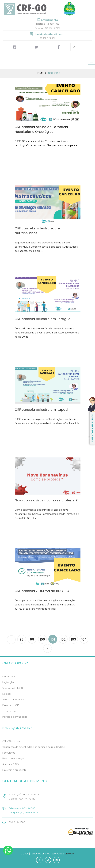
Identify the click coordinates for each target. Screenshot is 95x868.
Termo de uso (10, 711)
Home (40, 73)
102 (63, 639)
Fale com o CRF (11, 706)
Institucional (9, 677)
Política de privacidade (15, 717)
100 (42, 639)
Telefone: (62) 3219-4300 (48, 24)
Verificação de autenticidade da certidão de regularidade (34, 747)
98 (22, 639)
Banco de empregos (13, 759)
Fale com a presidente (14, 770)
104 (84, 639)
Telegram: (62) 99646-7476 (47, 28)
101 (53, 639)
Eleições (7, 694)
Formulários (9, 753)
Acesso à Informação (14, 700)
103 (73, 639)
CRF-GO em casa (11, 741)
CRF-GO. (69, 854)
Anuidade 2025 (11, 764)
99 (32, 639)
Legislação (8, 683)
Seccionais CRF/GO (13, 688)
